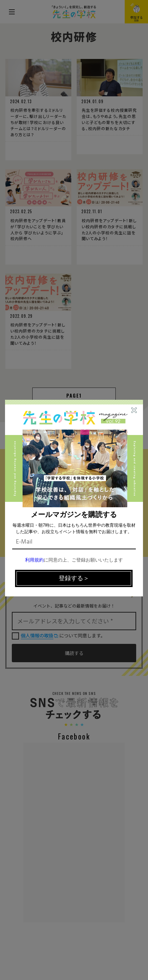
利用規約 (34, 560)
